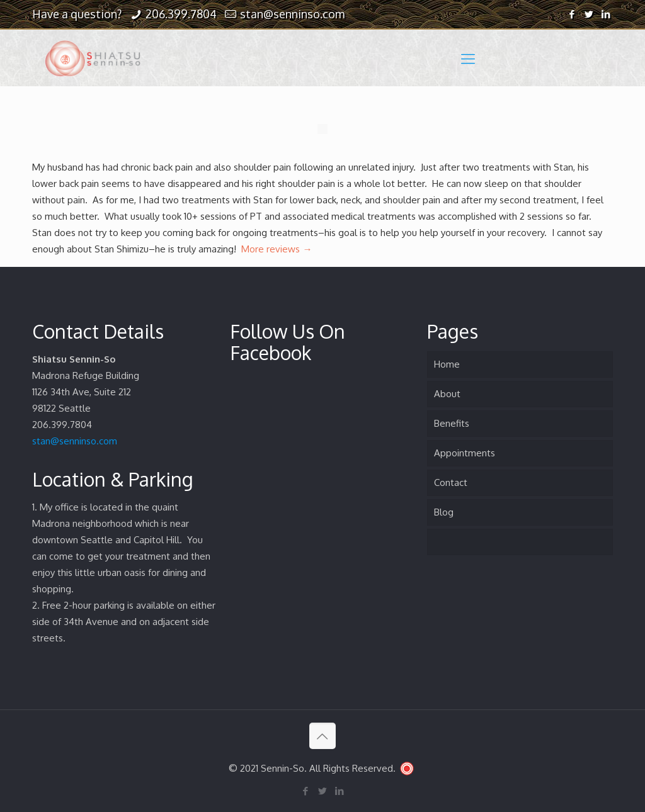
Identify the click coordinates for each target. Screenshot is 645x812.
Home (447, 364)
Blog (444, 512)
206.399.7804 (181, 14)
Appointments (465, 453)
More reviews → (277, 249)
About (447, 394)
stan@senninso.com (292, 14)
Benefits (452, 423)
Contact (451, 482)
